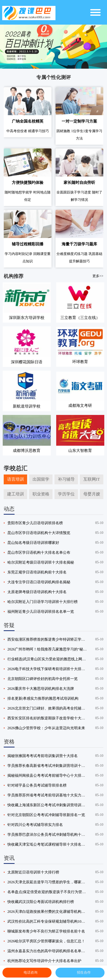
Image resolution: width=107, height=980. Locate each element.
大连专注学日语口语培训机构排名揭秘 (39, 582)
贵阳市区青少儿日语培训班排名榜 (35, 523)
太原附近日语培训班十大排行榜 (33, 872)
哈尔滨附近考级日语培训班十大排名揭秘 (41, 562)
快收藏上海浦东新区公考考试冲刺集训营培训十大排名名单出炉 (47, 805)
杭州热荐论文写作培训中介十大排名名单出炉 (44, 961)
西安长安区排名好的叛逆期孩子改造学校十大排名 (47, 718)
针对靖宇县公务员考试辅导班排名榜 (37, 785)
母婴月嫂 (92, 494)
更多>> (98, 276)
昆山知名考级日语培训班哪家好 (33, 543)
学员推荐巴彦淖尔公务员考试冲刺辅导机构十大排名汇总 (47, 835)
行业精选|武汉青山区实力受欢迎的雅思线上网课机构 (47, 659)
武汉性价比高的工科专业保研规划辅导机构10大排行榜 (47, 921)
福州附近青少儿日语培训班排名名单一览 (41, 612)
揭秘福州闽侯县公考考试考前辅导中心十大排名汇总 (47, 775)
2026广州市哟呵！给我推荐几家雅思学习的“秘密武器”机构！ (47, 649)
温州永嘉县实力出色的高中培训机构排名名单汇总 (47, 951)
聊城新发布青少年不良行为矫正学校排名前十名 (46, 931)
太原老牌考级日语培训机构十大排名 (37, 592)
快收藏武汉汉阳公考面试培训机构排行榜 (41, 902)
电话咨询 (27, 973)
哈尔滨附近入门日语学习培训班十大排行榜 (43, 602)
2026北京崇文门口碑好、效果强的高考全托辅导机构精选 (47, 708)
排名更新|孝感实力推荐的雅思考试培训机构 (43, 698)
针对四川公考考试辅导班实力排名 (35, 825)
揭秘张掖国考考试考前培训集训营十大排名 (43, 756)
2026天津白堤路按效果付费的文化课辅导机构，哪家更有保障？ (47, 912)
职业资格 (41, 494)
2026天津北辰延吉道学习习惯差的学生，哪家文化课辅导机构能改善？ (47, 882)
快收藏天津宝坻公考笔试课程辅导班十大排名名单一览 (47, 844)
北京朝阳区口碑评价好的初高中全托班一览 (43, 679)
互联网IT (92, 479)
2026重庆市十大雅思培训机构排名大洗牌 (41, 689)
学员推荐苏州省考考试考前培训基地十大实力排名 (47, 795)
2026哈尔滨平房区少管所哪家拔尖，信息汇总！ (46, 941)
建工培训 (16, 494)
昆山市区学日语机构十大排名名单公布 (39, 553)
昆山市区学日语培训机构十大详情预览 (39, 533)
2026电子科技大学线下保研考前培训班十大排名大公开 (47, 669)
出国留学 (41, 479)
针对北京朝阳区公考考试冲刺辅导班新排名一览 (46, 815)
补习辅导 (66, 479)
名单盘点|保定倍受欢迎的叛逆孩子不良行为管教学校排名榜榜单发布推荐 (47, 892)
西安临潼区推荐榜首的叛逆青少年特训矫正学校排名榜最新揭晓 (47, 639)
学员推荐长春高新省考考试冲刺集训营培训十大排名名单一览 (47, 766)
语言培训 (16, 479)
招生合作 (80, 973)
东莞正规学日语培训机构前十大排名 (37, 572)
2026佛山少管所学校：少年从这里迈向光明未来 (46, 728)
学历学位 (66, 494)
